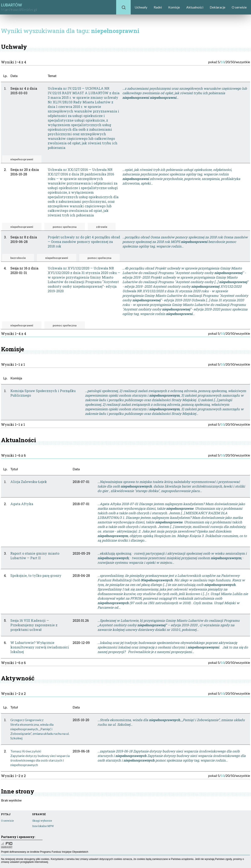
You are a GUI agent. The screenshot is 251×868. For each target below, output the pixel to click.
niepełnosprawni (22, 159)
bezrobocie (18, 258)
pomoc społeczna (65, 227)
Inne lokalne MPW (43, 826)
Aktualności (195, 7)
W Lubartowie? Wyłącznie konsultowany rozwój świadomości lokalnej (40, 647)
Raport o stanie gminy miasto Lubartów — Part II (35, 556)
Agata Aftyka (22, 504)
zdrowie (102, 227)
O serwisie (239, 7)
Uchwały (141, 7)
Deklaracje (217, 7)
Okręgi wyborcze (42, 821)
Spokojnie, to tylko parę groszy (36, 575)
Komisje (174, 7)
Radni (158, 7)
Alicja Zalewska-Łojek (29, 482)
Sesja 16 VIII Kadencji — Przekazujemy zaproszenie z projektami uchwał (34, 625)
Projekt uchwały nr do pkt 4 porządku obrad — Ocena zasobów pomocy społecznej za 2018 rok (84, 242)
